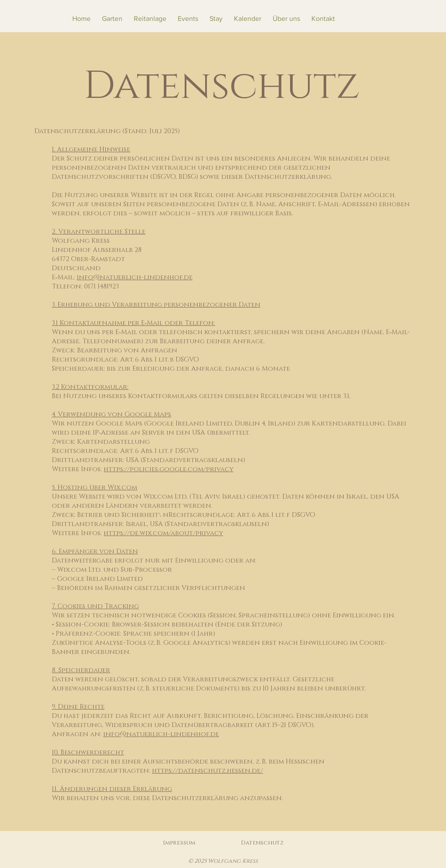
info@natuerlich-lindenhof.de (135, 277)
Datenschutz (262, 843)
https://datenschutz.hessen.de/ (208, 771)
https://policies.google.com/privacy (169, 469)
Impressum (179, 843)
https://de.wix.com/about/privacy (163, 533)
